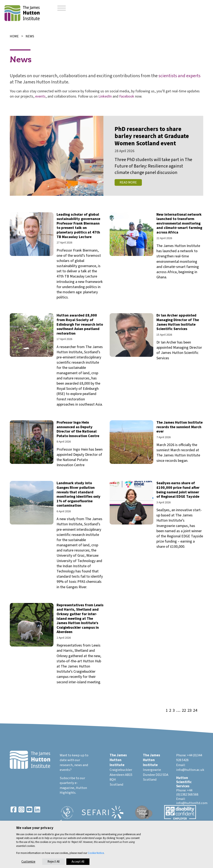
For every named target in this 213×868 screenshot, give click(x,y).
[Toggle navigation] (62, 8)
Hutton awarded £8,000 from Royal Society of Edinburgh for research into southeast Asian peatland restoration (80, 324)
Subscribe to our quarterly (72, 781)
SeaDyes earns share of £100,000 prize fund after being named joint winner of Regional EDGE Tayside (178, 490)
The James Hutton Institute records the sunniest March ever (180, 427)
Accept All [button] (78, 862)
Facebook (127, 96)
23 (189, 711)
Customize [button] (28, 862)
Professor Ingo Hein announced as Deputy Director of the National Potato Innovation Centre (78, 429)
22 (184, 711)
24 (195, 711)
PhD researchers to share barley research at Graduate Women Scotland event (152, 136)
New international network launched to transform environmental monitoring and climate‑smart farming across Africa (179, 223)
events (40, 96)
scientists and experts (180, 76)
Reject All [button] (53, 862)
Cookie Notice (96, 853)
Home (14, 36)
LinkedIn (105, 96)
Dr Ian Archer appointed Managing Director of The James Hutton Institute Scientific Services (178, 322)
